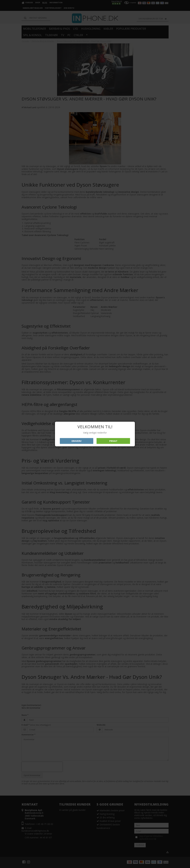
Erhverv (77, 441)
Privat (113, 441)
